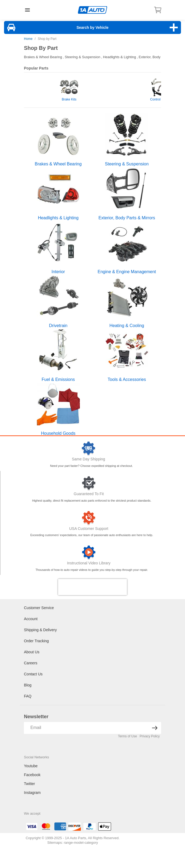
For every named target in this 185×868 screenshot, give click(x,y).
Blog (28, 685)
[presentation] (92, 587)
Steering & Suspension (83, 57)
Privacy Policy (150, 736)
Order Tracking (36, 641)
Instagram (32, 793)
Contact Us (33, 674)
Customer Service (39, 608)
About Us (32, 652)
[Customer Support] (89, 518)
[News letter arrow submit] (155, 728)
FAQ (28, 696)
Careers (31, 663)
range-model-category (81, 843)
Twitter (29, 784)
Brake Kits (69, 100)
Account (31, 619)
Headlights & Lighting (120, 57)
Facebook (32, 775)
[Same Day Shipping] (88, 449)
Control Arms (159, 100)
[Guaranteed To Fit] (89, 483)
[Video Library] (89, 553)
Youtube (31, 766)
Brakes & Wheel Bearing (43, 57)
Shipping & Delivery (40, 630)
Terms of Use (128, 736)
